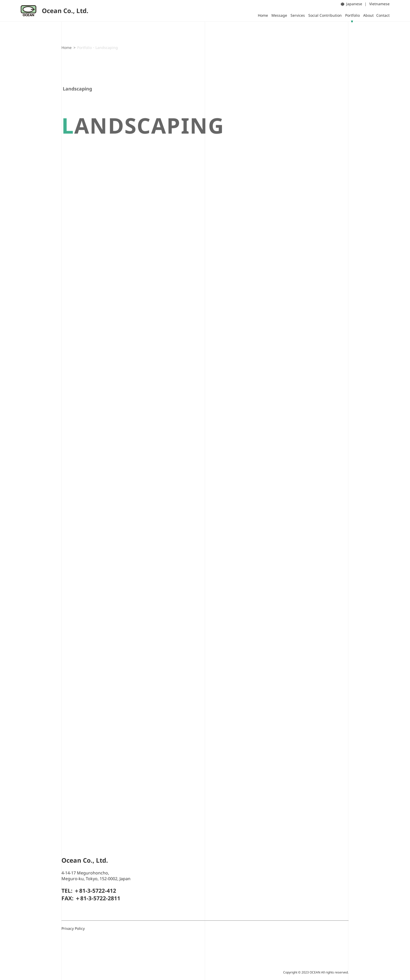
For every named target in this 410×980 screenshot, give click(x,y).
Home (263, 15)
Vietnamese (379, 4)
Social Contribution (325, 15)
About (368, 15)
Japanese (354, 4)
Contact (383, 15)
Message (279, 15)
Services (298, 15)
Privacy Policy (73, 928)
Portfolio (352, 15)
